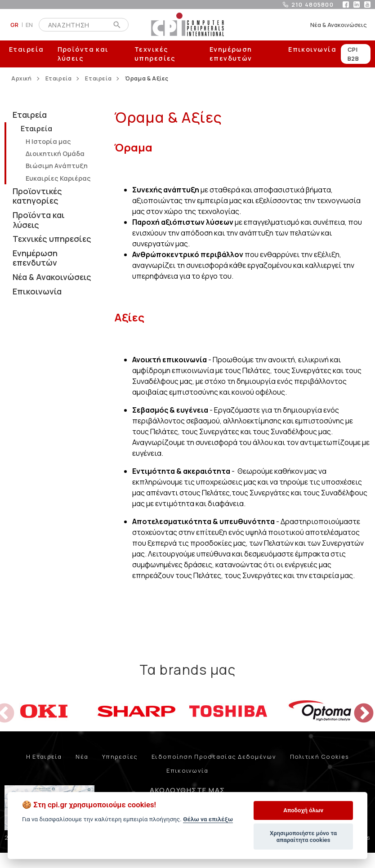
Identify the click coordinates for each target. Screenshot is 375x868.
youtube (367, 4)
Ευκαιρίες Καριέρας (58, 178)
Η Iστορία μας (48, 141)
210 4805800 (312, 4)
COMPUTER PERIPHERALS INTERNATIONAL (187, 25)
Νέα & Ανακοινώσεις (339, 25)
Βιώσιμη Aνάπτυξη (57, 166)
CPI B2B (353, 54)
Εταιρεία (27, 49)
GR (15, 25)
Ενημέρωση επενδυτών (231, 54)
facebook (346, 4)
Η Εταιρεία (44, 757)
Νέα (82, 757)
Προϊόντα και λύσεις (83, 54)
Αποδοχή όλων (303, 810)
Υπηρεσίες (120, 757)
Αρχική (22, 79)
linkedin (357, 4)
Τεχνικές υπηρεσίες (155, 54)
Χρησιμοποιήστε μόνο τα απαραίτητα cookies (303, 837)
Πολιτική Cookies (319, 757)
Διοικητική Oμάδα (55, 154)
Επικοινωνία (312, 49)
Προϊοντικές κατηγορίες (37, 196)
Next (357, 707)
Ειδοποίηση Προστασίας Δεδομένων (214, 757)
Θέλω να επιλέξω (208, 819)
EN (29, 25)
